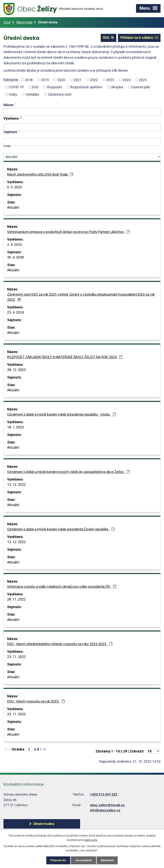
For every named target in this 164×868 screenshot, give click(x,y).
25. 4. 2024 (15, 312)
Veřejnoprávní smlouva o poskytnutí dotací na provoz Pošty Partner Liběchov (68, 232)
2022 (94, 80)
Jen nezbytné (84, 860)
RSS (108, 38)
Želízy (54, 9)
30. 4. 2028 (15, 257)
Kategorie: (11, 79)
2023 (110, 80)
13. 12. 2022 (16, 485)
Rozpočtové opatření (86, 87)
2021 (78, 80)
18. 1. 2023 (15, 427)
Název (8, 105)
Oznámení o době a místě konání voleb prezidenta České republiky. (61, 529)
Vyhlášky (32, 94)
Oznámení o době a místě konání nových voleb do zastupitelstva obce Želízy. (68, 472)
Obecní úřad (24, 22)
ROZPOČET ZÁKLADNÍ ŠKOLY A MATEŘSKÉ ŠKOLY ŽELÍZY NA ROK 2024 (65, 357)
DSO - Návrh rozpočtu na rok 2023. (36, 701)
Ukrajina (117, 87)
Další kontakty (113, 824)
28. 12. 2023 (16, 370)
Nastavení (108, 860)
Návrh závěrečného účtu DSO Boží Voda (40, 174)
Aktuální (13, 207)
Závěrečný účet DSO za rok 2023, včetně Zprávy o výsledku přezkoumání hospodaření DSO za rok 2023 (81, 297)
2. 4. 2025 (14, 245)
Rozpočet (55, 87)
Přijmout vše (58, 860)
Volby (13, 94)
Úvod (7, 22)
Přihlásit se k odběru (139, 38)
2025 (143, 80)
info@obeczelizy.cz (105, 810)
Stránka (18, 749)
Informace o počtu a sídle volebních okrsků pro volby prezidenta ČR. (62, 587)
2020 (61, 80)
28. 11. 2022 (16, 599)
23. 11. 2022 (16, 657)
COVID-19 (16, 87)
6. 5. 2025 (14, 187)
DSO (35, 87)
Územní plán (141, 87)
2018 (29, 80)
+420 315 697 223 (104, 794)
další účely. (91, 840)
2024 (127, 80)
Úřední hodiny (40, 824)
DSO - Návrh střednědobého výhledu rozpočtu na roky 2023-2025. (60, 644)
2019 (45, 80)
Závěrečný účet (60, 94)
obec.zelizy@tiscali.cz (107, 805)
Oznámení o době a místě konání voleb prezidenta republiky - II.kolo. (61, 414)
